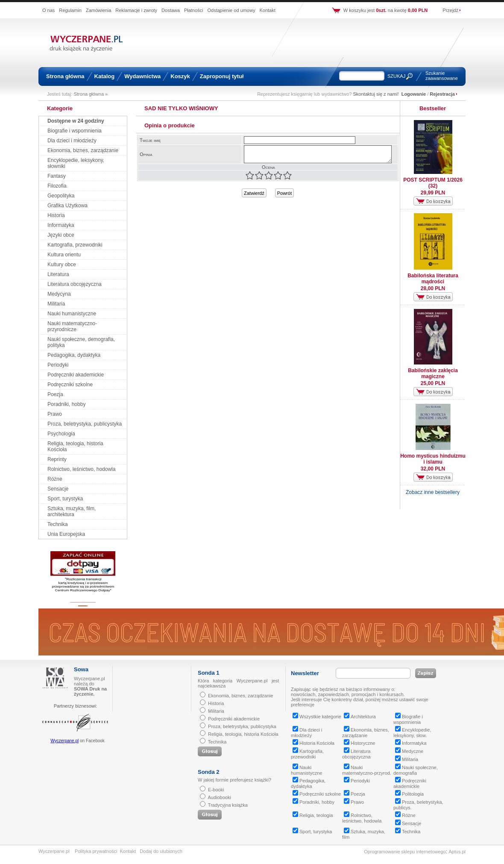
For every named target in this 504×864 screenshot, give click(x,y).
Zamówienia (98, 10)
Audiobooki (219, 797)
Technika (57, 524)
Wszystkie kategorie (317, 717)
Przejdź (450, 10)
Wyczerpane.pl (64, 741)
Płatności (194, 10)
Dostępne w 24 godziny (76, 121)
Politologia (409, 794)
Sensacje (58, 489)
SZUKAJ (396, 76)
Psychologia (61, 434)
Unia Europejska (66, 534)
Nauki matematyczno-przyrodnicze (72, 326)
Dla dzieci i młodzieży (72, 141)
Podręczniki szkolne (70, 385)
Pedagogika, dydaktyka (74, 355)
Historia (56, 215)
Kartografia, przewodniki (75, 245)
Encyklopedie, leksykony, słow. (412, 733)
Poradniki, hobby (66, 404)
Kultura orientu (64, 255)
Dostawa (171, 10)
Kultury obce (62, 264)
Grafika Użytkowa (67, 206)
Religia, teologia (313, 815)
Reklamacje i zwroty (136, 10)
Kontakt (267, 10)
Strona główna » (91, 94)
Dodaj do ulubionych (161, 851)
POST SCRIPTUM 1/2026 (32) (433, 183)
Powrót (284, 193)
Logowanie (414, 94)
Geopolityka (61, 196)
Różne (55, 479)
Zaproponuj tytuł (222, 76)
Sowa (81, 669)
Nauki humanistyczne (72, 314)
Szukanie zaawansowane (442, 76)
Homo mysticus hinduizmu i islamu (433, 459)
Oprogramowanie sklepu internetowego (405, 852)
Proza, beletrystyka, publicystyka (85, 424)
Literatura (58, 274)
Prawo (55, 414)
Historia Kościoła (314, 743)
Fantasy (57, 176)
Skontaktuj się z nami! (376, 94)
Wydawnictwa (142, 76)
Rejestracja (442, 94)
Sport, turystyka (65, 499)
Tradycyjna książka (228, 805)
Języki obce (61, 235)
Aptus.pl (457, 852)
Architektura (360, 717)
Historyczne (359, 743)
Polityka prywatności (96, 851)
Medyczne (409, 751)
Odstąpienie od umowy (231, 10)
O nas (48, 10)
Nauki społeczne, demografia (416, 770)
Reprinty (57, 459)
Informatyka (61, 225)
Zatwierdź (254, 193)
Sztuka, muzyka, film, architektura (72, 511)
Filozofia (57, 186)
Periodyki (58, 365)
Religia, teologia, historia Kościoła (243, 734)
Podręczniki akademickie (76, 375)
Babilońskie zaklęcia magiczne (433, 373)
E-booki (216, 790)
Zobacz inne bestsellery (433, 492)
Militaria (56, 304)
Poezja (55, 394)
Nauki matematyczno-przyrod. (367, 770)
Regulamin (70, 10)
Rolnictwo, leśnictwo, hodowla (81, 469)
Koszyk (180, 76)
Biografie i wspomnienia (75, 131)
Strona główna (65, 76)
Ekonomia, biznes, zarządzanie (83, 150)
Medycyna (59, 294)
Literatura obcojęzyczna (75, 284)
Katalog (105, 76)
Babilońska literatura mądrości (433, 279)
